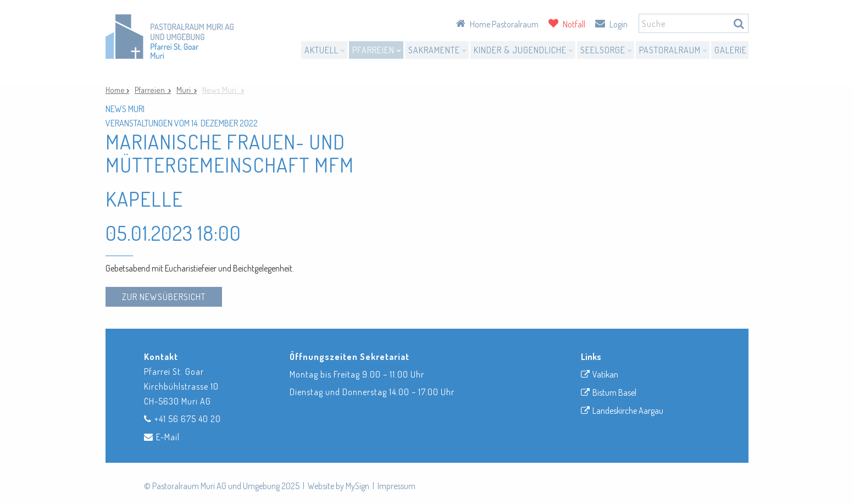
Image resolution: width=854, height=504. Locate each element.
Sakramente (438, 50)
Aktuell (325, 50)
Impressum (397, 486)
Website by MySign (339, 486)
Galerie (731, 50)
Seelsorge (606, 50)
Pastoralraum (673, 50)
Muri (185, 90)
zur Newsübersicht (164, 297)
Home (116, 90)
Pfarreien (377, 50)
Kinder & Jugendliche (524, 50)
